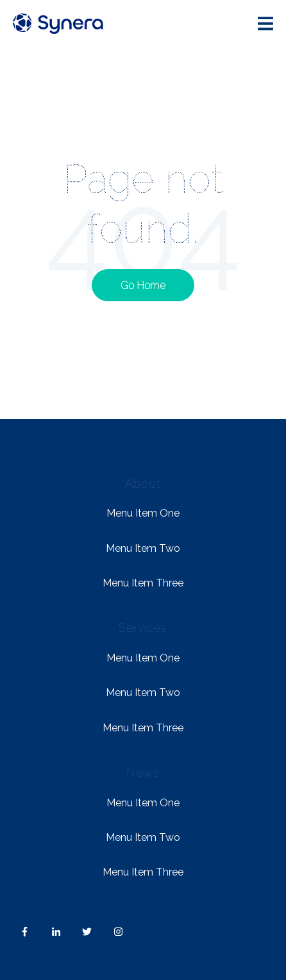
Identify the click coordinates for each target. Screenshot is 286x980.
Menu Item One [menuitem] (143, 513)
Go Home (143, 285)
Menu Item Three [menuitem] (143, 583)
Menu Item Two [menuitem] (143, 548)
